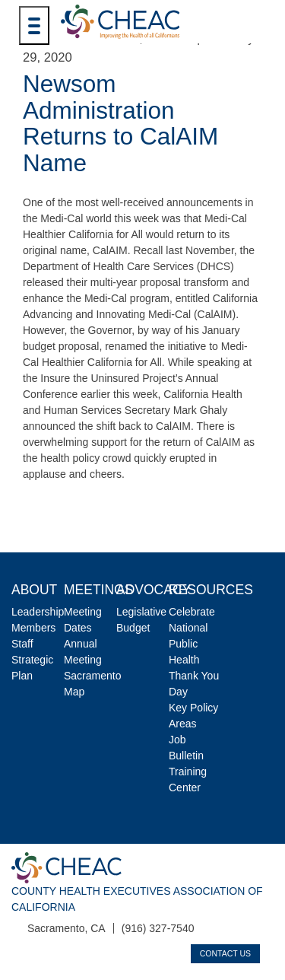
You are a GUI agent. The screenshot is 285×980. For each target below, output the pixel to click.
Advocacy (154, 590)
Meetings (98, 590)
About (34, 590)
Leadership (38, 612)
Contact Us (225, 953)
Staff (22, 644)
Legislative (141, 612)
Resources (211, 590)
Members (33, 628)
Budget (133, 628)
